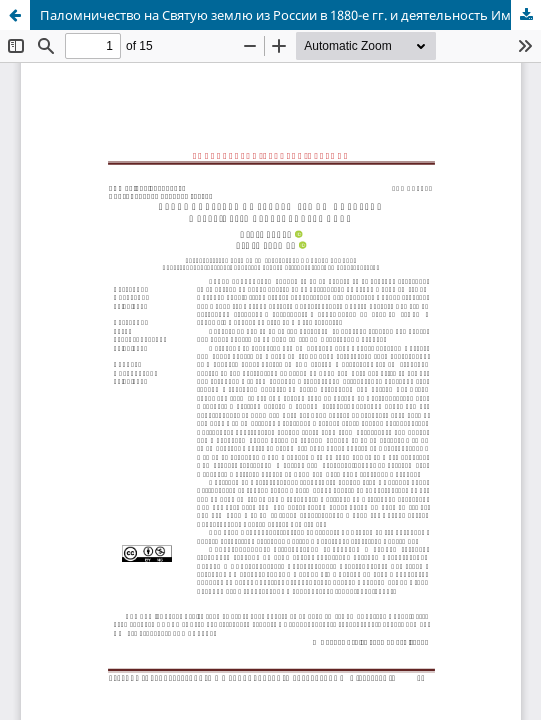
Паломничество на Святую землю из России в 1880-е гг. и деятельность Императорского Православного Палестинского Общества (290, 15)
